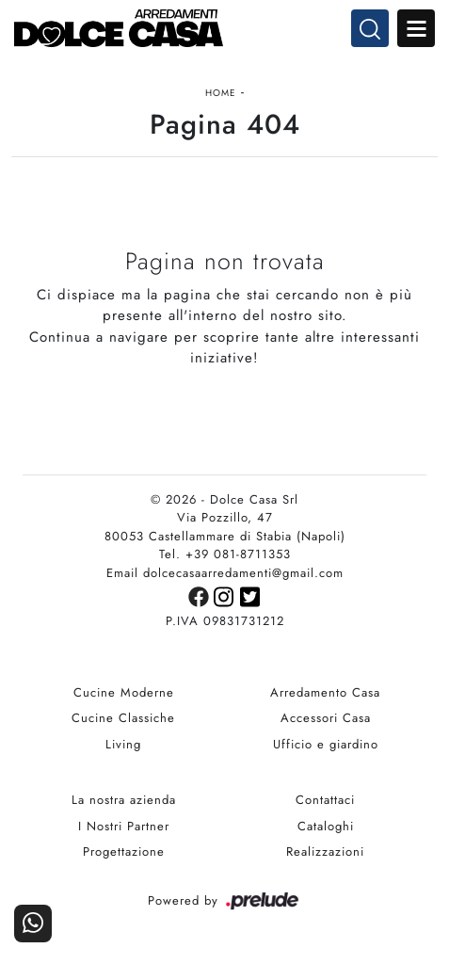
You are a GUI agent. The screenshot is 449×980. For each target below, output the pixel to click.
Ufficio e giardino (326, 744)
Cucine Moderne (124, 692)
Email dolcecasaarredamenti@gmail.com (225, 573)
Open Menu (416, 28)
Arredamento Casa (325, 692)
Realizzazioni (325, 851)
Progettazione (124, 851)
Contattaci (325, 800)
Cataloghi (326, 826)
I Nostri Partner (124, 826)
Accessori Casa (326, 718)
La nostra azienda (124, 800)
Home (221, 93)
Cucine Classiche (123, 718)
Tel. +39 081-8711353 (225, 554)
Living (123, 744)
